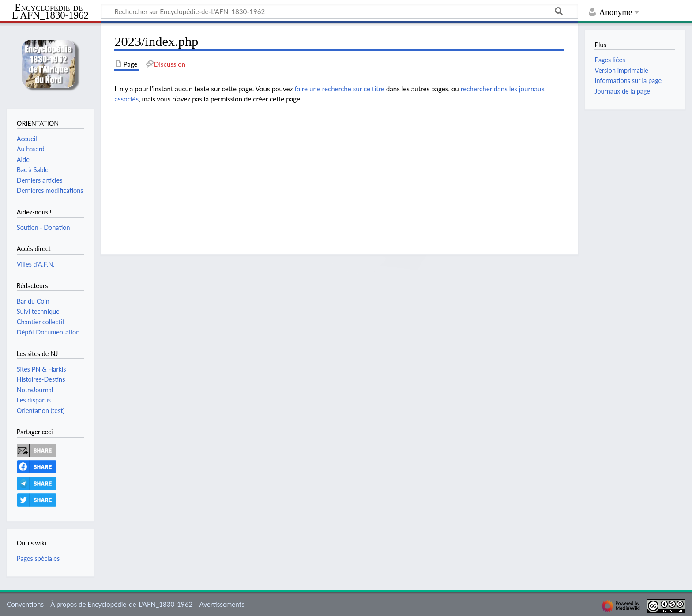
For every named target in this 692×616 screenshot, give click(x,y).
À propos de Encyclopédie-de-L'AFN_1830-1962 (121, 604)
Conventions (25, 604)
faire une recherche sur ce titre (339, 89)
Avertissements (222, 604)
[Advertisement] (339, 173)
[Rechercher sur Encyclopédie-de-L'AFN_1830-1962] (339, 11)
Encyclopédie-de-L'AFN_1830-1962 (50, 12)
